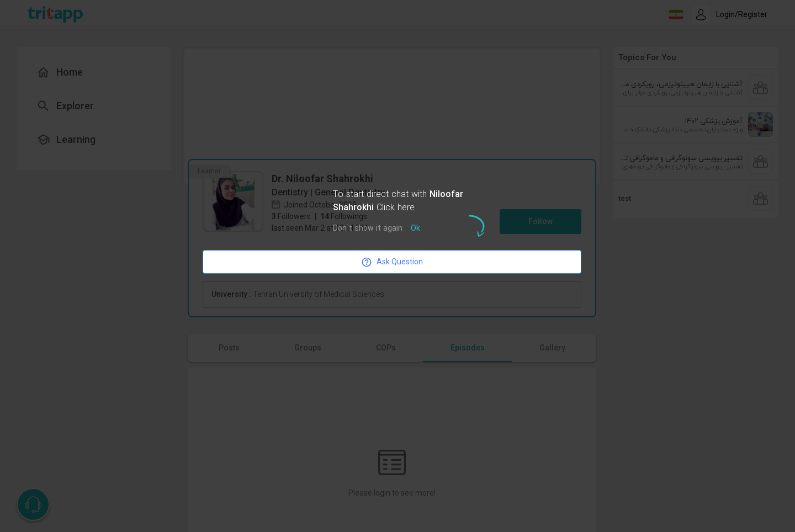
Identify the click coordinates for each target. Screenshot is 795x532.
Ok (415, 229)
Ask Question (392, 262)
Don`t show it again (368, 229)
